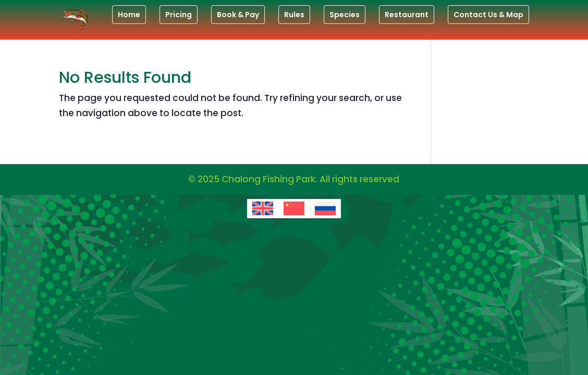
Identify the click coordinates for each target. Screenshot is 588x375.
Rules (294, 15)
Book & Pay (238, 15)
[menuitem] (263, 209)
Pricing (179, 15)
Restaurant (407, 15)
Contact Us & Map (488, 15)
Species (345, 15)
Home (129, 15)
